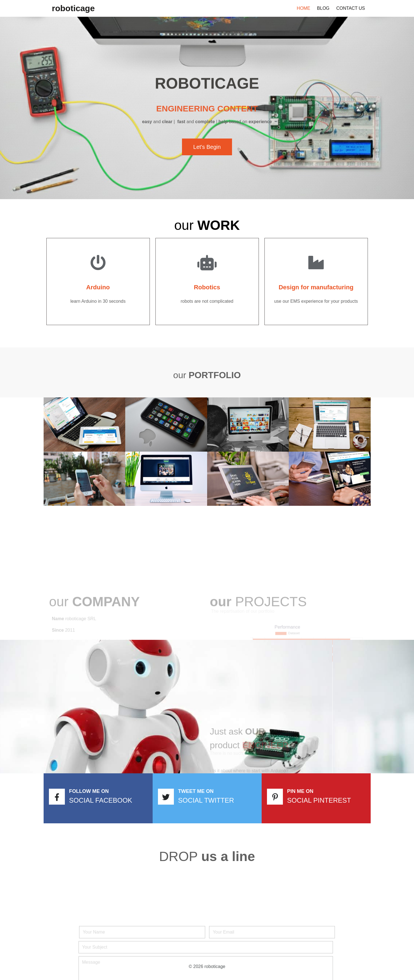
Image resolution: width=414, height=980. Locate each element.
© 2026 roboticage (207, 966)
